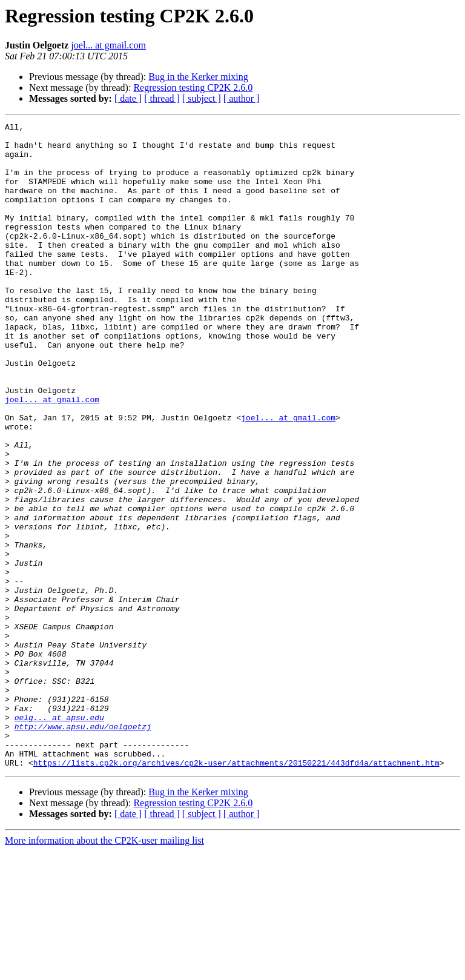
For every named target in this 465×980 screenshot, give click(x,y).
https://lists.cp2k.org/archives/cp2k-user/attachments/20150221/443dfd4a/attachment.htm (236, 892)
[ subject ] (202, 98)
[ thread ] (162, 98)
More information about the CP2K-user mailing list (104, 969)
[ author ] (242, 98)
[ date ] (128, 98)
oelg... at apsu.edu (59, 837)
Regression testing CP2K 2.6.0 (193, 88)
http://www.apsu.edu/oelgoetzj (83, 848)
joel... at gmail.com (108, 45)
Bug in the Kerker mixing (198, 77)
